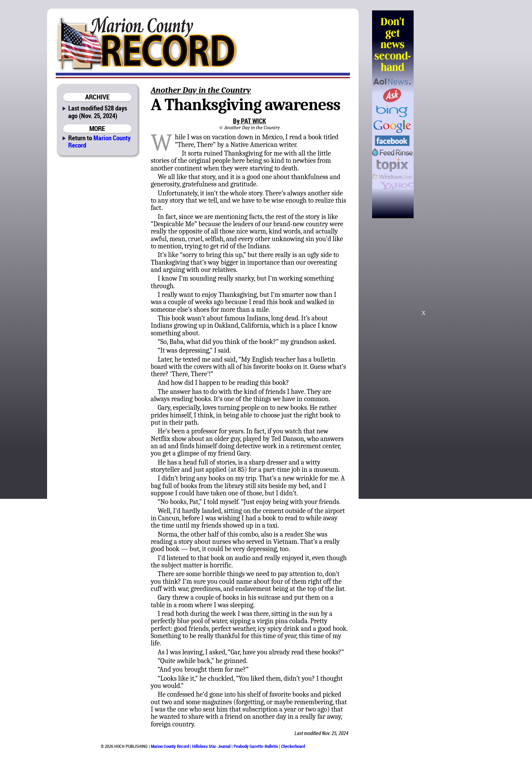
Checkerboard (293, 746)
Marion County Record (99, 141)
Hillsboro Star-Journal (211, 746)
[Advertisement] (449, 114)
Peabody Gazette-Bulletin (256, 746)
